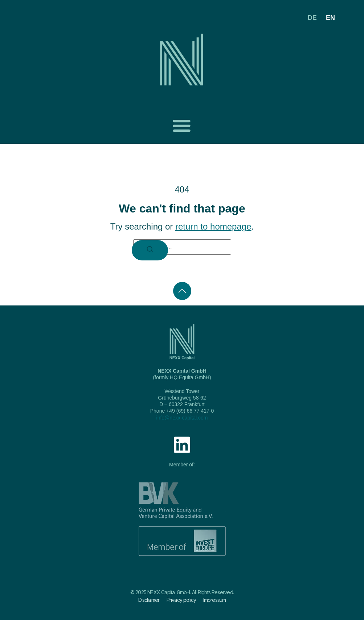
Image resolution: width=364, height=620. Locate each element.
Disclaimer (149, 600)
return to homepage (213, 226)
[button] (182, 126)
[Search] (150, 250)
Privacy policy (181, 600)
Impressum (215, 600)
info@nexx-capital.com (182, 418)
